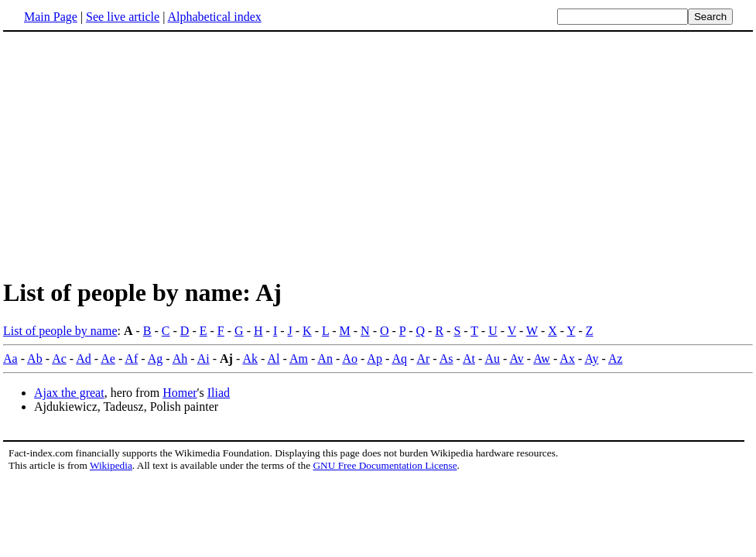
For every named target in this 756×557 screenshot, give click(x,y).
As (446, 359)
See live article (123, 17)
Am (299, 359)
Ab (35, 359)
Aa (10, 359)
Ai (204, 359)
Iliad (219, 393)
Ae (108, 359)
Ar (423, 359)
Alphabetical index (214, 17)
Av (516, 359)
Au (492, 359)
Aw (542, 359)
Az (616, 359)
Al (273, 359)
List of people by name (60, 331)
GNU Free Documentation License (385, 465)
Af (131, 359)
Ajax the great (69, 393)
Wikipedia (111, 465)
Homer (180, 393)
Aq (399, 359)
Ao (350, 359)
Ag (156, 359)
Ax (567, 359)
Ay (591, 359)
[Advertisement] (133, 154)
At (469, 359)
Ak (250, 359)
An (325, 359)
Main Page (51, 17)
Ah (180, 359)
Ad (84, 359)
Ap (375, 359)
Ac (59, 359)
